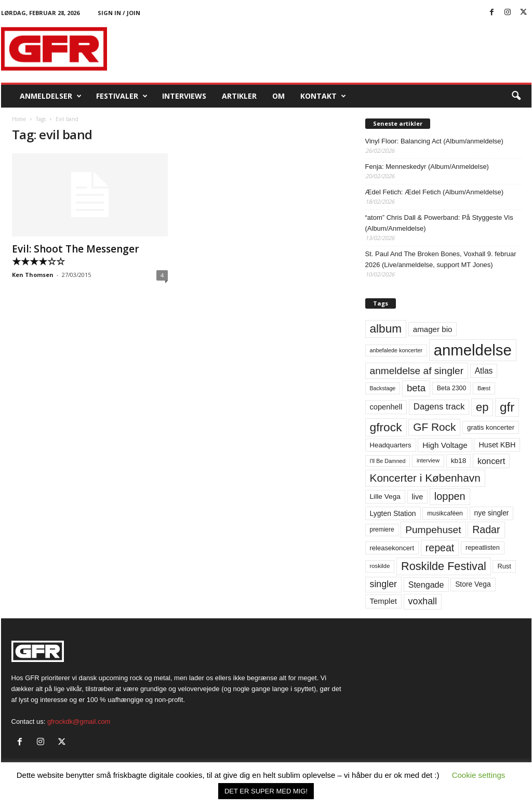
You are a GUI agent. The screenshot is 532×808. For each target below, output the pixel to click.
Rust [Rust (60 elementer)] (504, 566)
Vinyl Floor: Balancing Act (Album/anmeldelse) (434, 141)
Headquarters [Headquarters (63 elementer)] (391, 445)
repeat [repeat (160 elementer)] (440, 548)
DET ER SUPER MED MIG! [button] (266, 791)
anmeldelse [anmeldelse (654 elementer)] (473, 350)
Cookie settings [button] (479, 775)
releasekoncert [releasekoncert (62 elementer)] (392, 548)
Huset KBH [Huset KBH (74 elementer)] (497, 445)
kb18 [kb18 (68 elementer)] (459, 461)
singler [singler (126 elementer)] (384, 584)
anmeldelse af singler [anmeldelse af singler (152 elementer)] (417, 371)
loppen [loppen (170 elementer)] (450, 496)
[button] (516, 96)
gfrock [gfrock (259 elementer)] (386, 427)
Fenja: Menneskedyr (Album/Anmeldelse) (427, 167)
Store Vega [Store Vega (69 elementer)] (473, 584)
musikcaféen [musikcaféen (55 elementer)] (445, 513)
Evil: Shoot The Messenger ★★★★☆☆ (76, 255)
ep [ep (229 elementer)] (482, 407)
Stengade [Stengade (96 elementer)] (426, 585)
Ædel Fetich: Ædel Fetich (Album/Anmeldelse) (435, 192)
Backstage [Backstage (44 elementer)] (383, 388)
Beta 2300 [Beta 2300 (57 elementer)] (452, 388)
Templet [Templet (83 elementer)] (383, 601)
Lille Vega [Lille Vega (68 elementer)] (385, 496)
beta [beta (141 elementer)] (416, 388)
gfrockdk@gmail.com (79, 721)
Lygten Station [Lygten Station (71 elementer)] (393, 513)
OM (278, 96)
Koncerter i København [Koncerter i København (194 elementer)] (425, 478)
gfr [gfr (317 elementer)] (507, 407)
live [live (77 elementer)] (418, 497)
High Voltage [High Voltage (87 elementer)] (445, 445)
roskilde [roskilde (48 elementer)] (380, 566)
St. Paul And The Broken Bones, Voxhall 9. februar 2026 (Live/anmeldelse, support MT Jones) (441, 259)
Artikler (239, 96)
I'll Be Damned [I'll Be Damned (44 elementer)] (388, 461)
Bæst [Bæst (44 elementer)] (484, 388)
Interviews (184, 96)
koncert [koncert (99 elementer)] (491, 461)
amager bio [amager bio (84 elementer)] (433, 329)
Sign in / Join (119, 13)
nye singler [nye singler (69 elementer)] (492, 513)
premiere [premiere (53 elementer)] (382, 529)
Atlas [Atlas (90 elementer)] (484, 371)
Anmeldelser (51, 96)
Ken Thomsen (33, 275)
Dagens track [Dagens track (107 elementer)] (439, 407)
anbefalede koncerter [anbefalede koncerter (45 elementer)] (396, 350)
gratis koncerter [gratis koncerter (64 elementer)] (491, 427)
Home (19, 119)
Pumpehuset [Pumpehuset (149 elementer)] (433, 530)
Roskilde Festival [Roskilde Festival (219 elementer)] (444, 566)
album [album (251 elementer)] (386, 329)
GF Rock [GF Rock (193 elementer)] (434, 427)
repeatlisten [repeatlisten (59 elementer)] (483, 547)
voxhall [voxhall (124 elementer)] (423, 601)
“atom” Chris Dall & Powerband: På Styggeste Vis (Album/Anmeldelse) (439, 223)
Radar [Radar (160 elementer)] (486, 529)
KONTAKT (323, 96)
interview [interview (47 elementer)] (428, 460)
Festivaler (122, 96)
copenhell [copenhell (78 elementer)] (386, 407)
